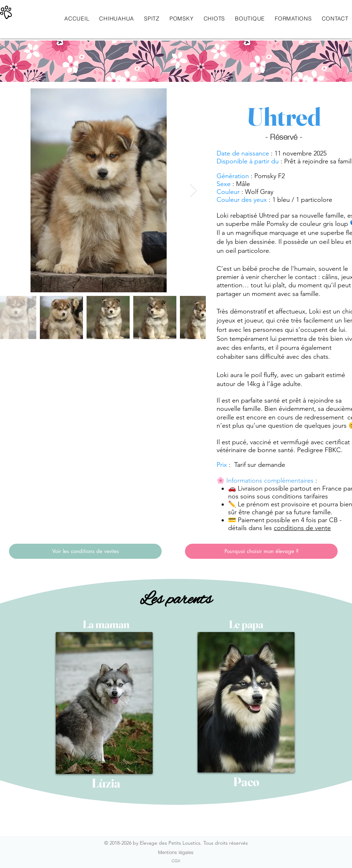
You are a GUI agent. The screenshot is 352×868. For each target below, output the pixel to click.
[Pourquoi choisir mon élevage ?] (261, 551)
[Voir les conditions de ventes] (85, 551)
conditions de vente (302, 528)
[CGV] (176, 861)
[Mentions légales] (176, 852)
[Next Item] (193, 191)
